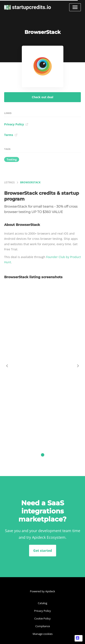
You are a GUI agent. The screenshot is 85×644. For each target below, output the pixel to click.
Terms (11, 135)
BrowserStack (30, 182)
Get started (43, 551)
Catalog (42, 603)
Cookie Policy (42, 618)
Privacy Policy (16, 124)
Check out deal (42, 97)
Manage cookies (43, 634)
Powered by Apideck (42, 591)
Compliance (43, 626)
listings (9, 182)
